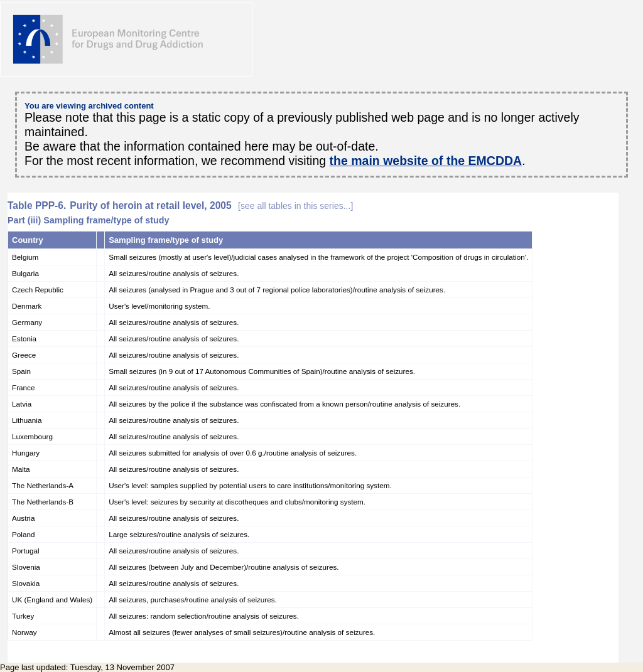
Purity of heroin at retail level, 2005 (211, 205)
